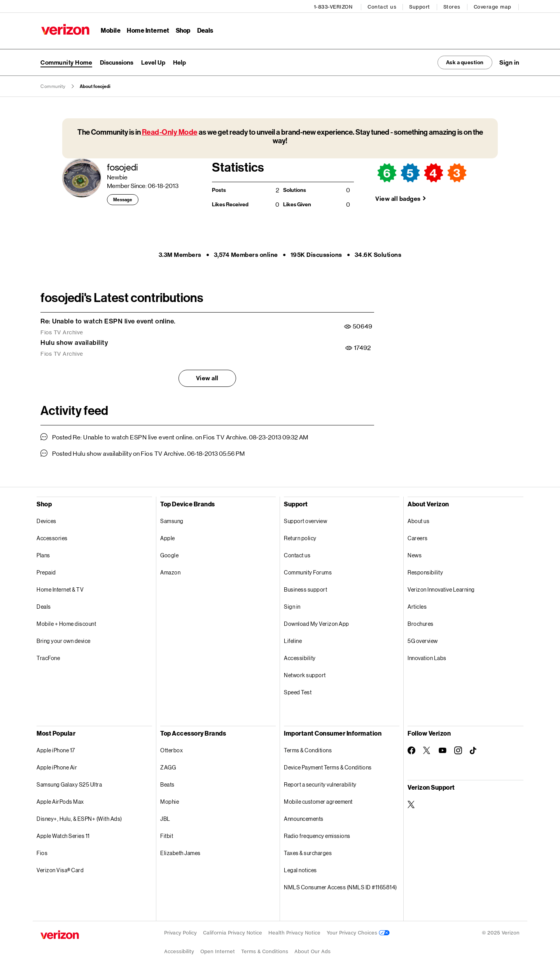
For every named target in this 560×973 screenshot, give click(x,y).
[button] (509, 61)
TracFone (48, 657)
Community (53, 86)
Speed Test (298, 691)
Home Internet (147, 29)
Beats (167, 783)
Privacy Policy (180, 932)
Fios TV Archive (62, 331)
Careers (418, 537)
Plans (43, 554)
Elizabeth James (180, 852)
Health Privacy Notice (294, 932)
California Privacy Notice (233, 932)
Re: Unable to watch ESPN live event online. (108, 320)
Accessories (52, 537)
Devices (46, 520)
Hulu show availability (74, 342)
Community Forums (308, 571)
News (415, 554)
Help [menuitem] (179, 61)
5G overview (423, 640)
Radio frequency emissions (317, 835)
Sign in (292, 605)
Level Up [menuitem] (153, 61)
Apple (168, 537)
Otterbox (171, 749)
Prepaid (46, 571)
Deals (44, 605)
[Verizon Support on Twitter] (411, 803)
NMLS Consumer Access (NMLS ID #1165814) (340, 886)
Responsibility (425, 571)
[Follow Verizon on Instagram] (458, 749)
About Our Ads (312, 950)
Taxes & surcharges (308, 852)
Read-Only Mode (170, 131)
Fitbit (167, 835)
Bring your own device (64, 640)
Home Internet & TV (60, 588)
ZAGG (168, 766)
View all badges (398, 198)
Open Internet (218, 950)
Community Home (66, 61)
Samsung (172, 520)
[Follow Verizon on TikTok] (474, 750)
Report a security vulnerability (320, 783)
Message (123, 199)
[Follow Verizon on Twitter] (427, 749)
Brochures (421, 623)
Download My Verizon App (317, 623)
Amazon (170, 571)
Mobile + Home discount (66, 623)
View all (207, 377)
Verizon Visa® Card (60, 869)
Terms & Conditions (308, 749)
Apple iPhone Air (57, 766)
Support (421, 6)
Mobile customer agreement (318, 800)
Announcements (304, 818)
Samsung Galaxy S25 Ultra (69, 783)
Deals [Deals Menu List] (204, 29)
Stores (453, 6)
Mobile (110, 29)
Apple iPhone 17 (56, 749)
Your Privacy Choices (358, 932)
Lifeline (293, 640)
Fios (42, 852)
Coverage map (493, 6)
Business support (305, 588)
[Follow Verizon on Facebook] (411, 749)
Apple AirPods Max (60, 800)
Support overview (305, 520)
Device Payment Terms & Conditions (328, 766)
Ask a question (460, 61)
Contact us (383, 6)
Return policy (300, 537)
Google (169, 554)
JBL (165, 818)
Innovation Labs (427, 657)
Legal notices (300, 869)
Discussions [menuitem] (117, 61)
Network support (305, 674)
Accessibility (300, 657)
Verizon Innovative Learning (441, 588)
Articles (417, 605)
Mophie (170, 800)
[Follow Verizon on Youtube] (443, 750)
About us (418, 520)
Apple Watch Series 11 (63, 835)
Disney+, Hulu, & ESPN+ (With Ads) (79, 818)
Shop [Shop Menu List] (182, 29)
